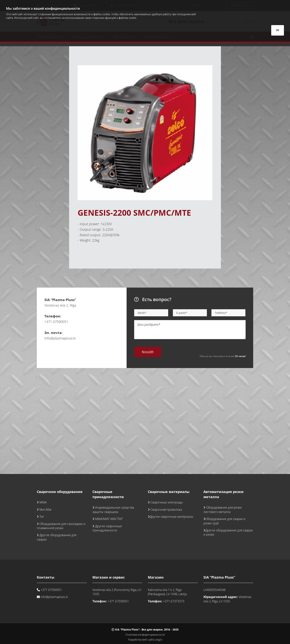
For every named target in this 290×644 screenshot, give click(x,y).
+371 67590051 (56, 322)
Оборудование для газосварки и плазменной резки (61, 526)
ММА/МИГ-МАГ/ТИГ (109, 519)
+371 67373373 (174, 601)
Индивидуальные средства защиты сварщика (113, 510)
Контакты (46, 577)
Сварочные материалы (169, 492)
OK (278, 30)
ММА (43, 502)
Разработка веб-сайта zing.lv (145, 640)
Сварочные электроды (167, 502)
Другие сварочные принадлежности (107, 528)
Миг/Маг (46, 510)
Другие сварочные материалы (171, 517)
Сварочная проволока (166, 510)
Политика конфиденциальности (145, 635)
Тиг (42, 517)
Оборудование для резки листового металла (223, 510)
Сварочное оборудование (60, 492)
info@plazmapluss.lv (60, 338)
